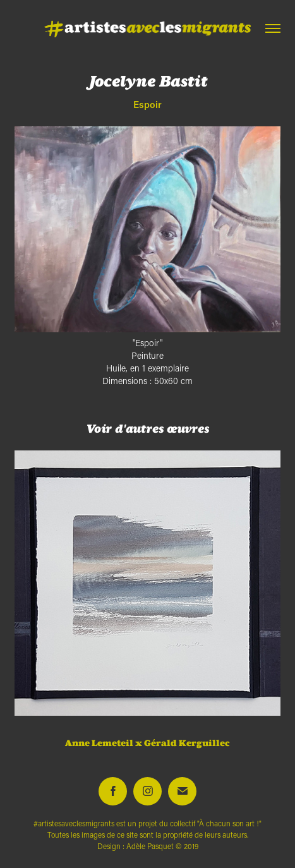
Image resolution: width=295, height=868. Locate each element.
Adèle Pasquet (150, 846)
